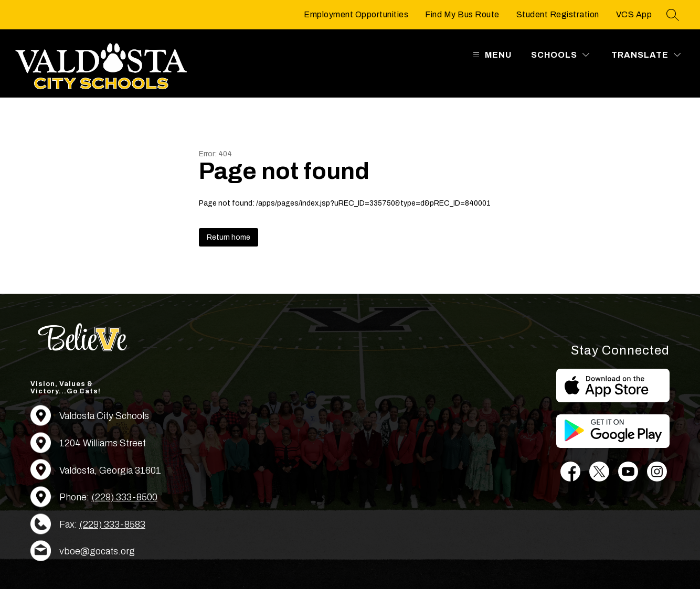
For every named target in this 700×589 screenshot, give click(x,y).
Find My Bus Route (462, 14)
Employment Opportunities (356, 14)
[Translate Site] (646, 55)
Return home (229, 237)
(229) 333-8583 (112, 524)
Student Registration (558, 14)
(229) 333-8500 (124, 497)
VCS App (634, 14)
